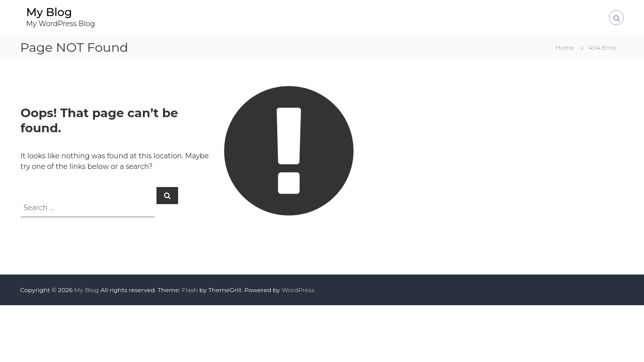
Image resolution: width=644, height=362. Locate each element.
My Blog (49, 12)
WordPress (298, 290)
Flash (190, 290)
